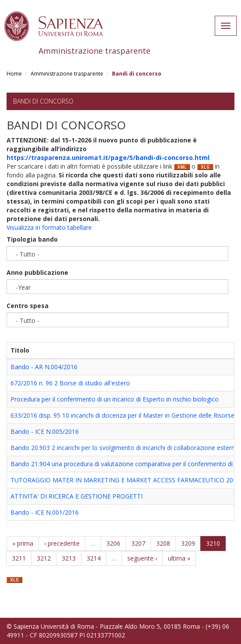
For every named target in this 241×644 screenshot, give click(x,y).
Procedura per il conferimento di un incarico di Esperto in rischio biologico (115, 399)
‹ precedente (62, 543)
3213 (69, 558)
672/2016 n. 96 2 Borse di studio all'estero (70, 383)
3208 (163, 543)
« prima (23, 543)
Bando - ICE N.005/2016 (45, 431)
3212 (44, 558)
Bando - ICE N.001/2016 (45, 512)
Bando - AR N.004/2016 (44, 367)
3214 (94, 558)
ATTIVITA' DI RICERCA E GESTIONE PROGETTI (77, 496)
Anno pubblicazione (37, 272)
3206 (113, 543)
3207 (138, 543)
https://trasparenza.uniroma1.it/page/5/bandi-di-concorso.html (108, 158)
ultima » (179, 558)
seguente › (142, 558)
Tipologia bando (32, 239)
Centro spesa (28, 306)
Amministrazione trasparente (67, 74)
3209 (188, 543)
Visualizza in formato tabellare (49, 227)
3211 (19, 558)
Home (14, 74)
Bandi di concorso (43, 101)
